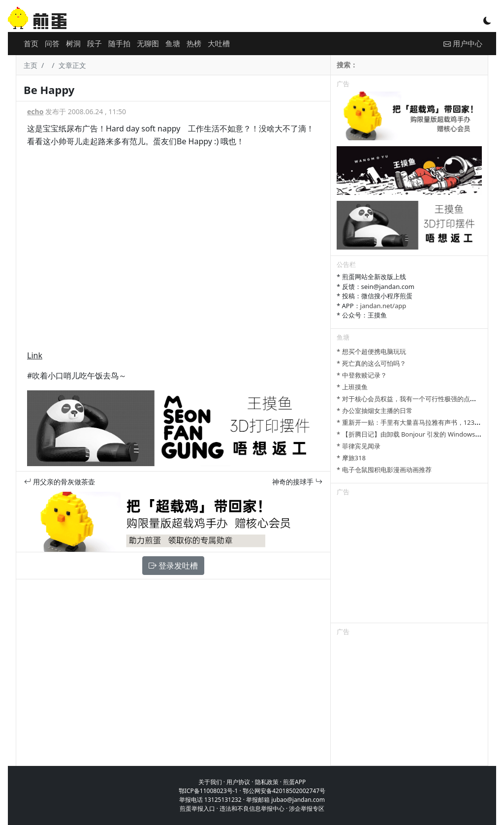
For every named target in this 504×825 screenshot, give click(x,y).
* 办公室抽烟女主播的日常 (375, 411)
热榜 (194, 43)
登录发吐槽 (173, 566)
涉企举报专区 (307, 809)
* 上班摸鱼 (352, 387)
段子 (94, 43)
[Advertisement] (409, 561)
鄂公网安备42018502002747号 (284, 791)
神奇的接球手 (297, 482)
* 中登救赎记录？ (362, 375)
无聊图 (148, 43)
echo (35, 111)
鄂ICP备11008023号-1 (208, 791)
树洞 (73, 43)
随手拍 (119, 43)
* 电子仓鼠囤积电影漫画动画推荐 (384, 470)
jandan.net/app (383, 306)
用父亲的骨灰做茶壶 (60, 482)
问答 (52, 43)
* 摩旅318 (351, 458)
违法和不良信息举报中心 (252, 809)
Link (35, 355)
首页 (31, 43)
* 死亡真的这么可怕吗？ (371, 363)
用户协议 (238, 782)
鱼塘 (173, 43)
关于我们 (210, 782)
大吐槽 (219, 43)
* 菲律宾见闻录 (359, 446)
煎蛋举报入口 (197, 809)
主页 (31, 65)
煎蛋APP (294, 782)
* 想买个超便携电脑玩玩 (371, 351)
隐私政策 (267, 782)
